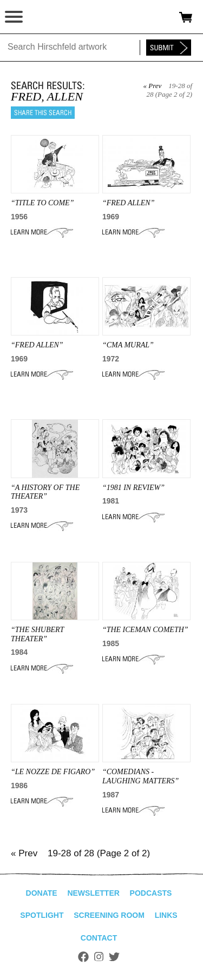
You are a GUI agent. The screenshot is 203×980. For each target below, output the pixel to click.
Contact (99, 938)
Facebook (83, 957)
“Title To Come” (42, 203)
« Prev (152, 86)
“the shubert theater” (37, 634)
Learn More (42, 232)
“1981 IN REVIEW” (133, 488)
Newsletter (93, 893)
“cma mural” (128, 345)
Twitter (114, 957)
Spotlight (42, 915)
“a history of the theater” (45, 492)
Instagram (99, 957)
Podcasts (151, 893)
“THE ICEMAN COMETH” (145, 630)
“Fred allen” (129, 203)
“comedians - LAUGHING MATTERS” (140, 776)
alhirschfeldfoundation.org (46, 17)
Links (166, 915)
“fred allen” (37, 345)
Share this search (43, 113)
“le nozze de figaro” (53, 772)
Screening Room (109, 915)
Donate (42, 893)
